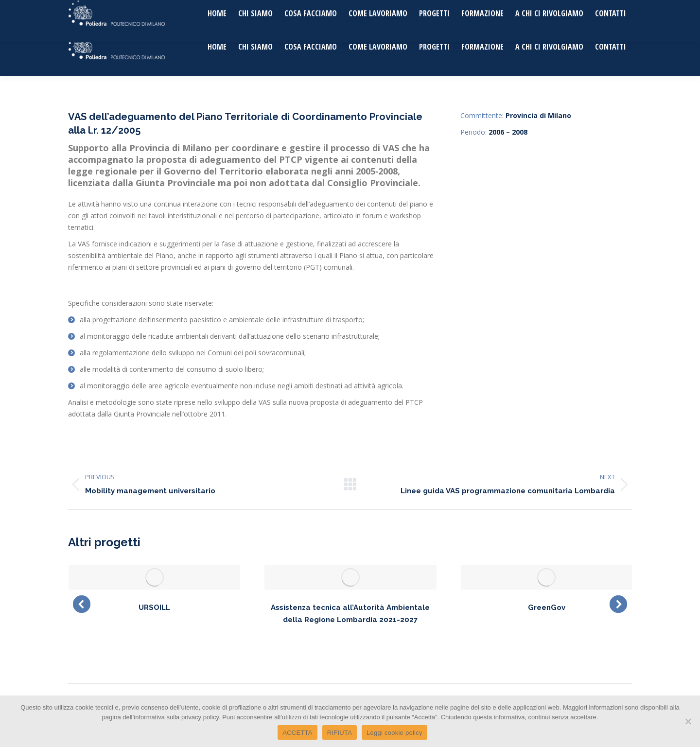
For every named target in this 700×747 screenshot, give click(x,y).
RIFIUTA (340, 733)
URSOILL (154, 608)
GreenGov (547, 608)
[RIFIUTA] (688, 721)
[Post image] (154, 577)
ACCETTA (297, 733)
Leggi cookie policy (394, 733)
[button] (82, 604)
